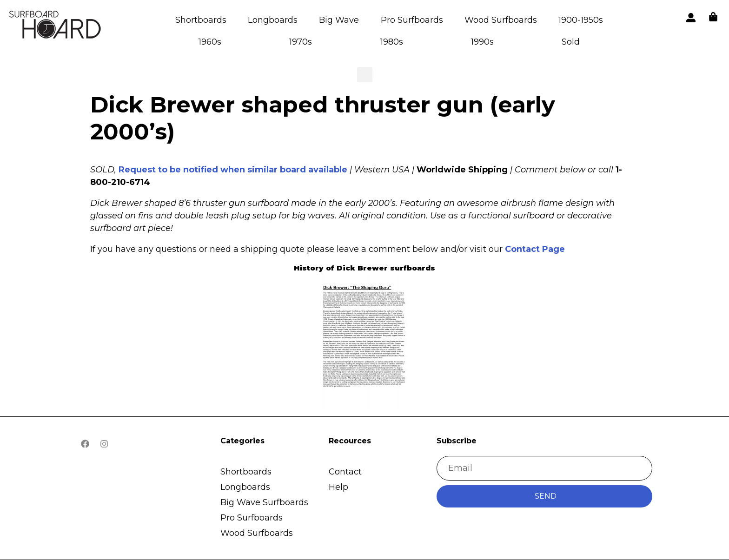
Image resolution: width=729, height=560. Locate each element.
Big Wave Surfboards (264, 502)
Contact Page (535, 249)
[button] (56, 26)
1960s (210, 42)
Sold (571, 42)
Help (338, 487)
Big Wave (339, 20)
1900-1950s (581, 20)
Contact (345, 472)
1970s (301, 42)
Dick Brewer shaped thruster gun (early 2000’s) (323, 118)
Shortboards (201, 20)
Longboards (273, 20)
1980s (392, 42)
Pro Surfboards (412, 20)
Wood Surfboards (501, 20)
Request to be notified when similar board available (233, 170)
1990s (482, 42)
